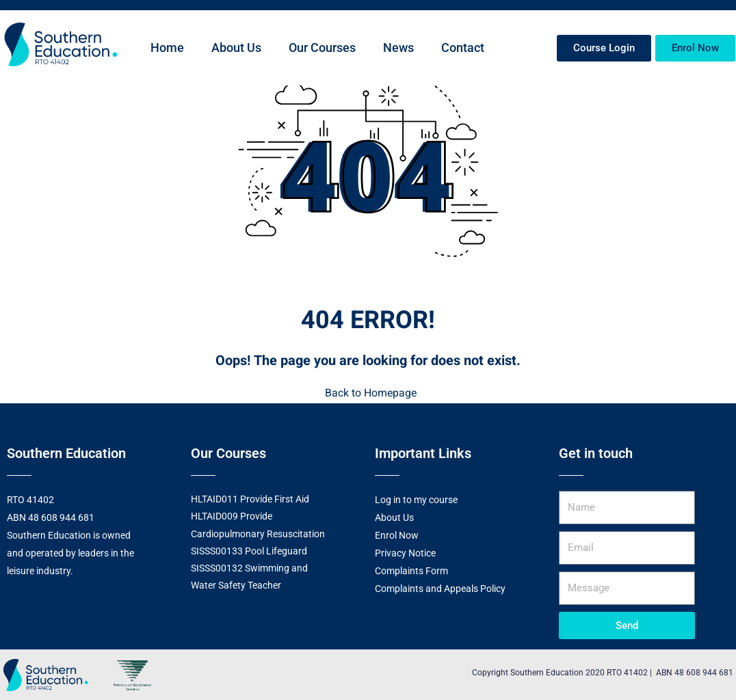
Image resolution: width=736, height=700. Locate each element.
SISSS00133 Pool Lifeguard (249, 550)
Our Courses (322, 48)
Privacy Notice (405, 552)
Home (167, 48)
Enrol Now (397, 535)
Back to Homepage (368, 393)
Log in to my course (416, 499)
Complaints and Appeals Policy (440, 588)
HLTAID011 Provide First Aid (250, 498)
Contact (463, 48)
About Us (236, 48)
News (398, 48)
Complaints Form (411, 570)
